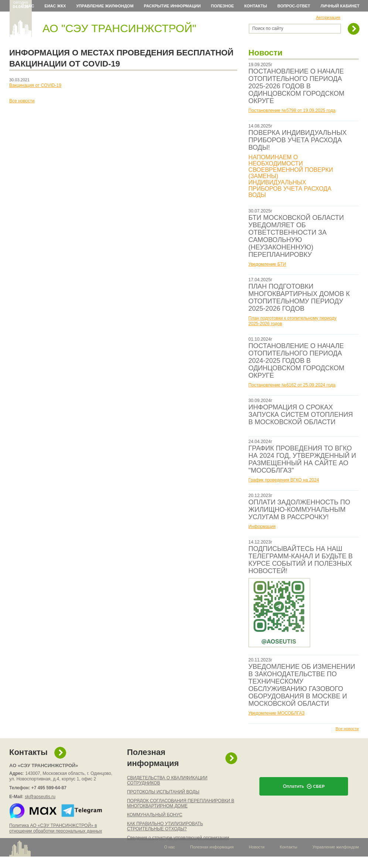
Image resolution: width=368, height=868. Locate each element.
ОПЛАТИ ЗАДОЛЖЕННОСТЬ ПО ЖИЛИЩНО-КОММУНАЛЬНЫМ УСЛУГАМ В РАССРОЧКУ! (299, 510)
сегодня (21, 4)
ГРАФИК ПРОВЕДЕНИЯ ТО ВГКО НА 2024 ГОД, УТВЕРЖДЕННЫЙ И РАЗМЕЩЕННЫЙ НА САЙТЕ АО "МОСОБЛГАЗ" (302, 459)
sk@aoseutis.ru (40, 797)
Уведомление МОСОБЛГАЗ (276, 713)
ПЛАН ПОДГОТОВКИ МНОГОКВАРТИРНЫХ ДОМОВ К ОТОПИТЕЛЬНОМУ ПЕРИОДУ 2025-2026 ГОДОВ (299, 297)
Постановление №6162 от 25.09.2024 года (292, 385)
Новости (257, 847)
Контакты (256, 6)
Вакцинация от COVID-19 (35, 85)
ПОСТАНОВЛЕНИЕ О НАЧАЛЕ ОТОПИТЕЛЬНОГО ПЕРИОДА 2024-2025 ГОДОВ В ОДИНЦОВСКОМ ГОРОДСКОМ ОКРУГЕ (296, 361)
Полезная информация (153, 758)
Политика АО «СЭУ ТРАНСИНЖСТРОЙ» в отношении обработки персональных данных (56, 828)
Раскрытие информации (172, 6)
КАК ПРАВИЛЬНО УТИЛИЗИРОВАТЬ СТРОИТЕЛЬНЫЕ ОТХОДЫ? (165, 826)
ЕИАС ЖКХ (55, 6)
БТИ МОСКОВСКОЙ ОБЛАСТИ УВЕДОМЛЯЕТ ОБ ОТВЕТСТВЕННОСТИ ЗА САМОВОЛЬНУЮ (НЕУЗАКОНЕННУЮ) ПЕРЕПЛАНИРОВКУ (296, 236)
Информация (262, 527)
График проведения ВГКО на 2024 (284, 480)
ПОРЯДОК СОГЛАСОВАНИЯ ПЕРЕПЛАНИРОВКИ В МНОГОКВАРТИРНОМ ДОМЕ (181, 803)
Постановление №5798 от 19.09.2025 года (292, 110)
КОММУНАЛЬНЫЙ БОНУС (155, 815)
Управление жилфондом (105, 6)
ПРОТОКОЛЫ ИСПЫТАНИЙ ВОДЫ (163, 792)
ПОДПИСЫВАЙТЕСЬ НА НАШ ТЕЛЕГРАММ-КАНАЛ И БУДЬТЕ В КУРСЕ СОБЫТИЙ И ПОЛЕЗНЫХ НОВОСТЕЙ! (300, 560)
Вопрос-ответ (294, 6)
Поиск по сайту (268, 28)
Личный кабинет (340, 6)
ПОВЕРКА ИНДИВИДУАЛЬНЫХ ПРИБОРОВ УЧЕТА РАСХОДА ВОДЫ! (297, 140)
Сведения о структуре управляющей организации (178, 838)
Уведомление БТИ (267, 264)
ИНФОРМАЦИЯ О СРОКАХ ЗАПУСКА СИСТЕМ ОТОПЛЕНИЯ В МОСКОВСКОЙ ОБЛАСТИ (301, 415)
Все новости (347, 729)
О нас (28, 6)
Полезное (222, 6)
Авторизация (328, 17)
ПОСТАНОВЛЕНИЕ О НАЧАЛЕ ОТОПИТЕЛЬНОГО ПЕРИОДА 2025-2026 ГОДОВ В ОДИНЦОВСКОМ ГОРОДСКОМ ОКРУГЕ (296, 86)
